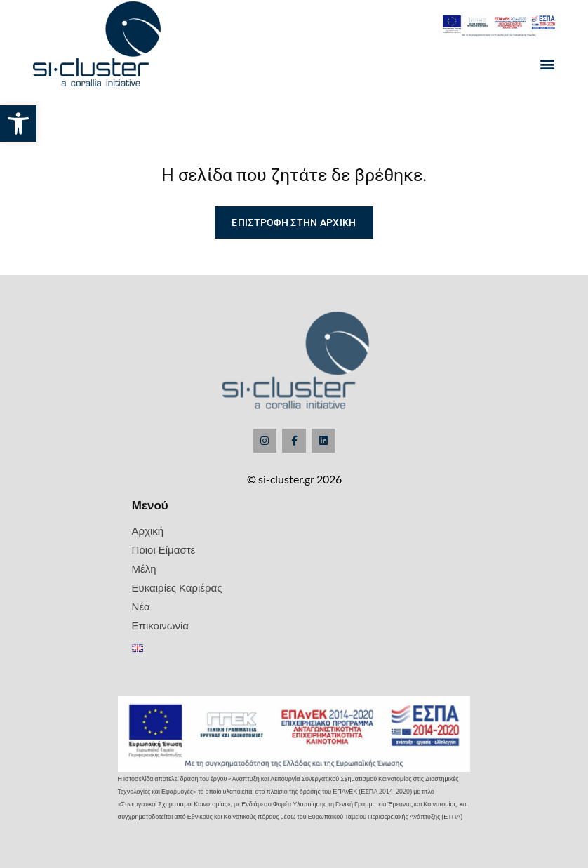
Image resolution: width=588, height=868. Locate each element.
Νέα (141, 606)
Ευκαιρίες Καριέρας (177, 587)
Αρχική (148, 530)
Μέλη (144, 568)
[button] (18, 123)
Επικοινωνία (160, 625)
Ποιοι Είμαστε (164, 549)
